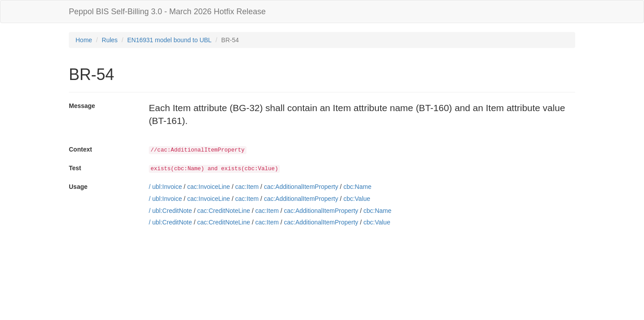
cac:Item (247, 187)
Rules (110, 40)
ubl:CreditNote (172, 211)
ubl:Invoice (167, 187)
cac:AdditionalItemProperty (301, 187)
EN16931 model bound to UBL (170, 40)
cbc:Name (357, 187)
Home (84, 40)
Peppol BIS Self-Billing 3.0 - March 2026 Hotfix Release (167, 12)
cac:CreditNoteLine (224, 211)
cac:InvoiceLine (209, 187)
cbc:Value (357, 199)
